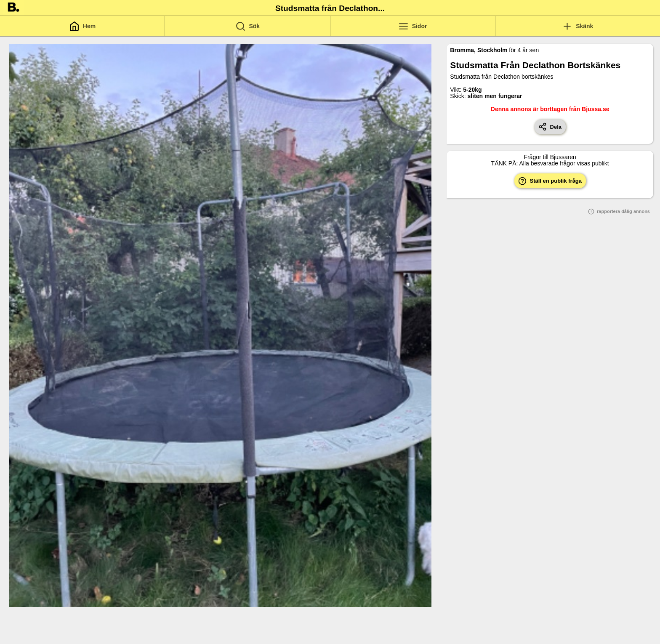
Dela (550, 127)
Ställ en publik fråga (550, 181)
